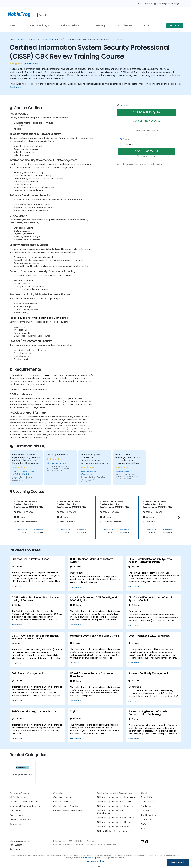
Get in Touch (178, 862)
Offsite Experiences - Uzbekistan (110, 812)
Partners (146, 806)
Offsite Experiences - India (114, 827)
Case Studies (61, 802)
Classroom (128, 144)
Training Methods (20, 820)
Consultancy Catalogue (68, 811)
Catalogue (16, 811)
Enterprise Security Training (51, 39)
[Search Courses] (110, 15)
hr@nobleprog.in (90, 858)
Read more (15, 87)
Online (126, 139)
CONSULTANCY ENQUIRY (147, 121)
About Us (149, 25)
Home (13, 39)
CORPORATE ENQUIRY (147, 112)
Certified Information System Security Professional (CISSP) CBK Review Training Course (100, 39)
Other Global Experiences (113, 831)
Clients (145, 811)
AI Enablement (126, 25)
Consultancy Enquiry (66, 806)
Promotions (17, 815)
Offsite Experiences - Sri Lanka (116, 802)
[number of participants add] (167, 134)
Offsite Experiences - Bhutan (115, 806)
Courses (12, 25)
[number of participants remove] (126, 134)
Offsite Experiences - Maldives (116, 797)
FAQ (143, 824)
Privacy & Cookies (95, 861)
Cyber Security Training (28, 39)
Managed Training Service (26, 806)
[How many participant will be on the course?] (147, 134)
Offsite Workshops (70, 25)
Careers (146, 820)
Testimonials (149, 815)
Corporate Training (37, 25)
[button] (178, 517)
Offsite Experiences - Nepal (114, 822)
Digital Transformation (24, 802)
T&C (143, 829)
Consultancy (99, 25)
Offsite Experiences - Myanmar (116, 818)
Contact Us (175, 25)
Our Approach (62, 797)
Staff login (96, 866)
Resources (16, 824)
